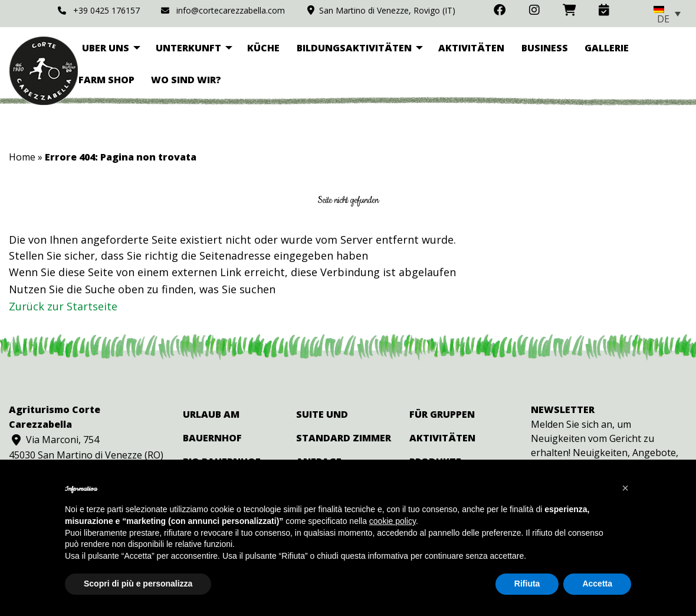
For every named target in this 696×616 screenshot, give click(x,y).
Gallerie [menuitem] (607, 48)
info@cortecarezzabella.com (222, 10)
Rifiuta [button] (527, 584)
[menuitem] (667, 14)
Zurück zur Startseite (63, 306)
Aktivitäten (442, 438)
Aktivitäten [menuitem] (471, 48)
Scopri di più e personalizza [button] (138, 584)
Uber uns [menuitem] (106, 48)
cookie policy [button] (393, 521)
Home (22, 157)
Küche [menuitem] (263, 48)
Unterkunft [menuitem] (188, 48)
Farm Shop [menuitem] (106, 80)
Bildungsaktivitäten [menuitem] (354, 48)
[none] (667, 14)
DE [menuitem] (663, 19)
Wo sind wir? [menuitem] (186, 80)
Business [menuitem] (545, 48)
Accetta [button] (597, 584)
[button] (625, 488)
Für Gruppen (442, 414)
